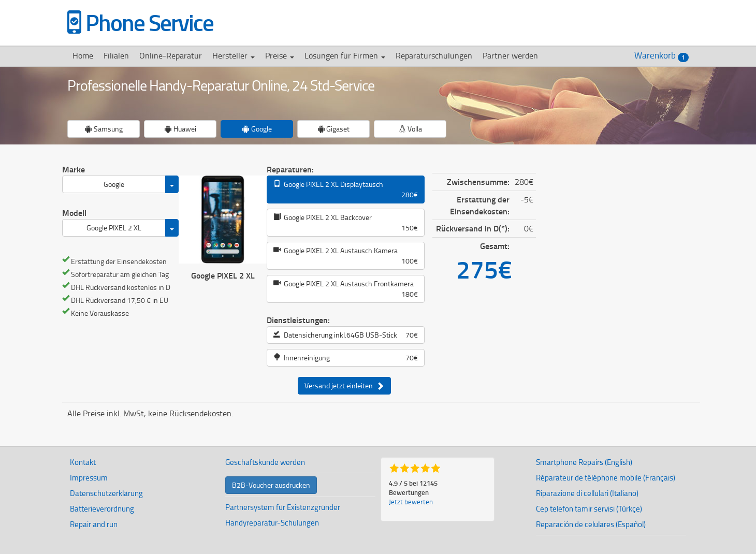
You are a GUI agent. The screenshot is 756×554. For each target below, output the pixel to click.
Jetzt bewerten (411, 502)
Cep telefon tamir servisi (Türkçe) (589, 509)
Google (257, 129)
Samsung (104, 129)
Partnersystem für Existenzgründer (283, 507)
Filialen (116, 55)
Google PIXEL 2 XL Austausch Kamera (346, 256)
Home (83, 55)
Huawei (180, 129)
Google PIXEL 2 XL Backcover (346, 223)
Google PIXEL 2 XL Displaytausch (346, 189)
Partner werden (510, 55)
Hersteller (234, 55)
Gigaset (333, 129)
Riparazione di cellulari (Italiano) (587, 493)
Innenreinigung (346, 358)
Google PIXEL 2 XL (114, 228)
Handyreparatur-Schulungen (272, 523)
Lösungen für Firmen (345, 55)
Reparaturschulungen (434, 55)
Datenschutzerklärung (106, 493)
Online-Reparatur (171, 55)
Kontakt (83, 462)
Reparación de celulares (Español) (591, 524)
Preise (280, 55)
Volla (410, 129)
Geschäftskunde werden (265, 462)
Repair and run (94, 524)
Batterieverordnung (102, 509)
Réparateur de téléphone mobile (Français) (606, 478)
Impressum (89, 478)
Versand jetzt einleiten (344, 386)
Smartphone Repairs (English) (584, 462)
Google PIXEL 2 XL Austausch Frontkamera (346, 289)
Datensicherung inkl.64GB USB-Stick (346, 335)
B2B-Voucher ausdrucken (271, 485)
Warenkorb (661, 56)
